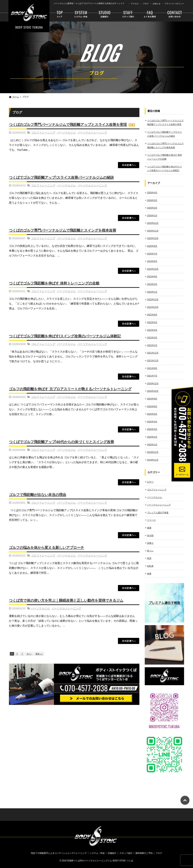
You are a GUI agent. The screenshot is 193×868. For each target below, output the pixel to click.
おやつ (150, 482)
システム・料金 (81, 14)
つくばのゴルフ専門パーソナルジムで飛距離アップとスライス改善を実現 (68, 125)
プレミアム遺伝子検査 (158, 513)
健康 (149, 528)
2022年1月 (152, 345)
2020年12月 (153, 384)
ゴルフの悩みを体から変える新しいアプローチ (46, 548)
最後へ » (39, 654)
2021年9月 (152, 368)
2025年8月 (152, 246)
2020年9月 (152, 399)
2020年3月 (152, 429)
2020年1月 (152, 445)
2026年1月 (152, 216)
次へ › (29, 654)
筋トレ (150, 551)
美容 (149, 558)
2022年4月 (152, 330)
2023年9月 (152, 277)
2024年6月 (152, 261)
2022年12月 (153, 299)
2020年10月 (153, 391)
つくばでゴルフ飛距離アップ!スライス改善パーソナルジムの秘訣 (61, 177)
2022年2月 (152, 338)
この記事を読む (129, 165)
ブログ (146, 4)
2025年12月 (153, 223)
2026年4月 (152, 193)
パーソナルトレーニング (92, 133)
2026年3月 (152, 200)
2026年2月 (152, 208)
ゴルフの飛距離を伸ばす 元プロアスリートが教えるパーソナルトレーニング (70, 389)
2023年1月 (152, 292)
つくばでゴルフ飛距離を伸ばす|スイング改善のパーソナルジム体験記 (65, 336)
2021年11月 (153, 361)
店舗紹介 (105, 14)
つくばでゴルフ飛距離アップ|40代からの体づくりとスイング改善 (61, 442)
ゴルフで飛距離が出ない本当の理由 (38, 495)
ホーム (16, 97)
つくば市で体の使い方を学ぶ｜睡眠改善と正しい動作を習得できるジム (66, 600)
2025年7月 (152, 254)
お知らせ (157, 4)
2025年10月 (153, 238)
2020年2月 (152, 437)
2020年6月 (152, 406)
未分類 (150, 536)
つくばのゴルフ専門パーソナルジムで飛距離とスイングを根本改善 (63, 230)
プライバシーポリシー (174, 4)
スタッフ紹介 (126, 14)
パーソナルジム (66, 133)
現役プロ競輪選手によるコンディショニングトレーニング (60, 14)
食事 (149, 574)
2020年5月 (152, 414)
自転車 (150, 566)
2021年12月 (153, 353)
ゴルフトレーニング (43, 133)
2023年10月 (153, 269)
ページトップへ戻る (185, 800)
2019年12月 (153, 452)
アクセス (135, 4)
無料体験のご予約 (172, 14)
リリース (151, 520)
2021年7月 (152, 376)
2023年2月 (152, 284)
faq (149, 14)
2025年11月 (153, 231)
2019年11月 (153, 460)
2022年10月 (153, 307)
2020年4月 (152, 422)
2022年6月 (152, 315)
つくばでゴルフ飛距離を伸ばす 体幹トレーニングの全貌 (54, 283)
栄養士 (150, 543)
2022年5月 (152, 322)
